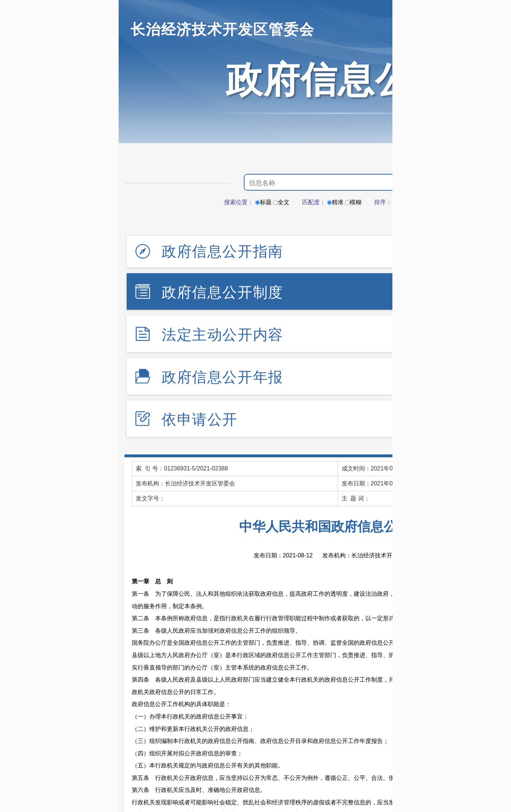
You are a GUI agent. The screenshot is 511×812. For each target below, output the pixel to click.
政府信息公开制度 (222, 292)
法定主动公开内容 (222, 335)
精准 (335, 202)
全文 (281, 202)
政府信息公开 (338, 80)
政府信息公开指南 (222, 251)
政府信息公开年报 (222, 377)
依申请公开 (200, 419)
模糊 (353, 202)
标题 (263, 202)
